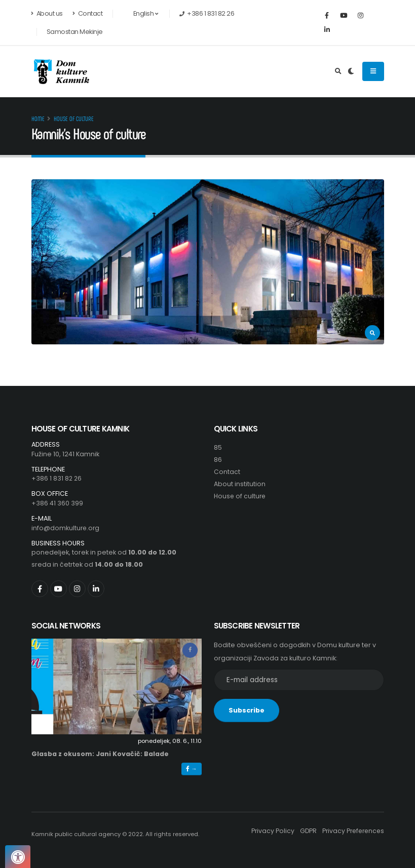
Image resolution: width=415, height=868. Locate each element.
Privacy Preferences (351, 831)
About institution (240, 484)
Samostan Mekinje (75, 32)
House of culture (74, 119)
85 (218, 447)
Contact (88, 13)
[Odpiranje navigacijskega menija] (373, 71)
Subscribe (247, 710)
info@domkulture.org (66, 528)
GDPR (305, 831)
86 (218, 460)
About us (47, 13)
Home (38, 119)
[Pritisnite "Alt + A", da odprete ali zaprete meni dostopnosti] (18, 857)
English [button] (140, 13)
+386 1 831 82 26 (57, 478)
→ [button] (191, 769)
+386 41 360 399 (57, 503)
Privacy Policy (269, 831)
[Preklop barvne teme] (351, 71)
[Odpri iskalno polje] (338, 71)
